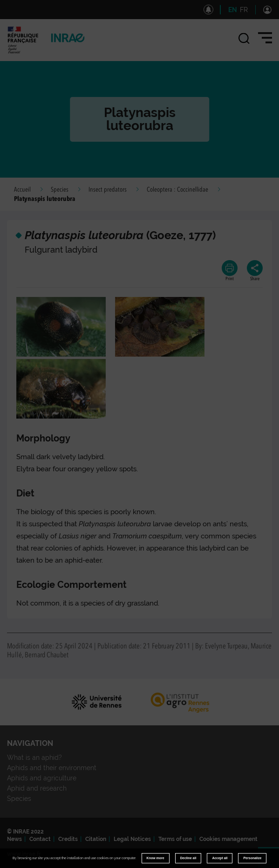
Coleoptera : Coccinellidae (177, 190)
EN (233, 10)
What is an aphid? (34, 758)
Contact (40, 839)
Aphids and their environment (52, 768)
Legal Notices (132, 839)
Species (60, 190)
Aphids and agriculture (42, 778)
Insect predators (108, 190)
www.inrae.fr (24, 854)
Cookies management (228, 839)
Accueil (22, 190)
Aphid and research (37, 788)
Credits (68, 839)
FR (244, 10)
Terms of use (175, 839)
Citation (96, 839)
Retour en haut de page (272, 861)
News (14, 839)
